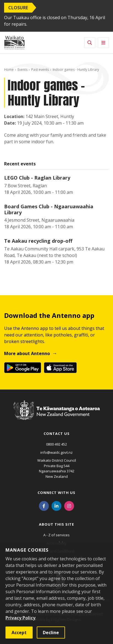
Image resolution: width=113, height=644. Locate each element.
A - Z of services (56, 535)
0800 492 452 (56, 444)
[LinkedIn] (56, 505)
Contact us (57, 434)
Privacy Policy (20, 618)
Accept (19, 633)
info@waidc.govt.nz (56, 452)
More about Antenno (27, 353)
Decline (51, 633)
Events (22, 70)
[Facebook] (44, 505)
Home (9, 70)
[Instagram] (69, 505)
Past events (40, 70)
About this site (56, 524)
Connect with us (56, 493)
